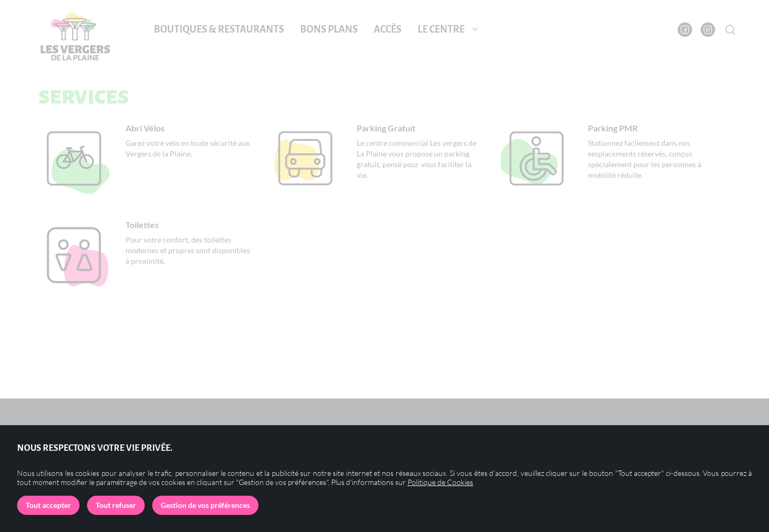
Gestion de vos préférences (205, 505)
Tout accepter (48, 505)
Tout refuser (116, 505)
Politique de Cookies (440, 482)
